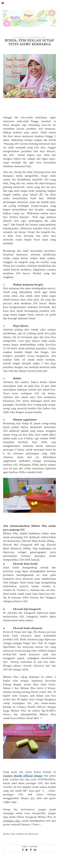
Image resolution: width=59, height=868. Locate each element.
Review (33, 846)
